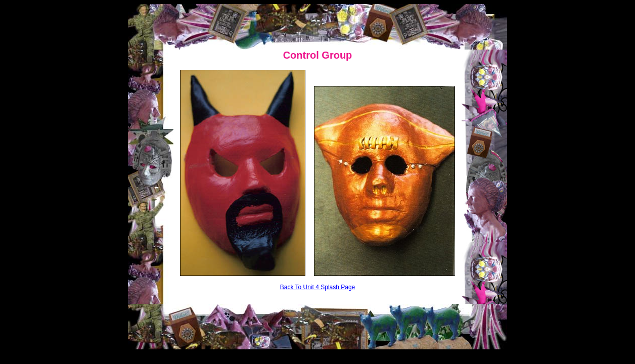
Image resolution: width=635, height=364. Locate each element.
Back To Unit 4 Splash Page (318, 287)
